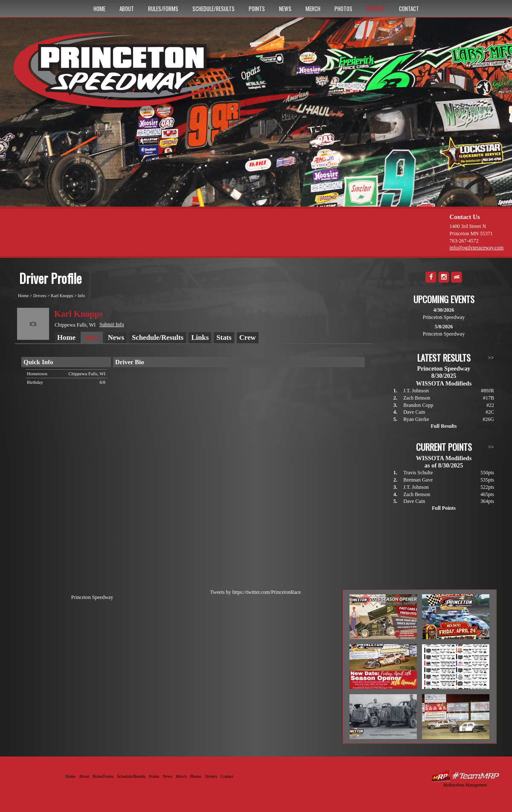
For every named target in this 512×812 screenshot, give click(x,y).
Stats (224, 337)
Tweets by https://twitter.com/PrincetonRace (256, 592)
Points (257, 9)
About (127, 9)
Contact (409, 9)
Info (81, 296)
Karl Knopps (62, 296)
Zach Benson (417, 398)
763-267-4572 (464, 241)
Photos (343, 9)
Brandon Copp (418, 405)
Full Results (444, 426)
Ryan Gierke (416, 419)
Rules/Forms (163, 9)
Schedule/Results (214, 9)
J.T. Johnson (416, 391)
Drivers (376, 9)
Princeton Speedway (92, 597)
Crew (248, 337)
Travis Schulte (418, 473)
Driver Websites (465, 776)
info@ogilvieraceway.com (476, 248)
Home (99, 9)
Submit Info (112, 324)
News (285, 9)
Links (200, 337)
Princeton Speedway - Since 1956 (127, 74)
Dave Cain (414, 412)
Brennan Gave (418, 480)
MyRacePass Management (465, 785)
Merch (313, 9)
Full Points (444, 508)
